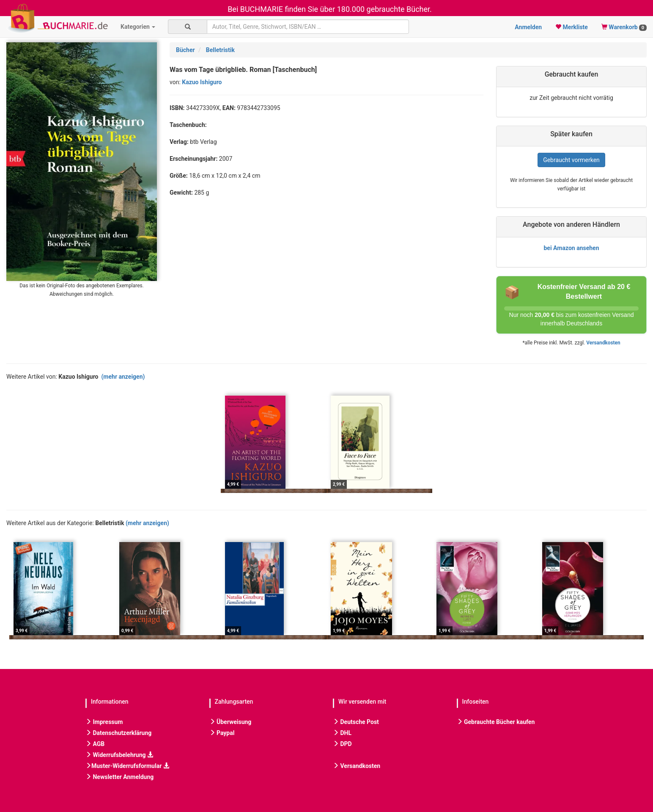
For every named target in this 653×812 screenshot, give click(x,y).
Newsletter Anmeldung (119, 777)
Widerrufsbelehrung (119, 755)
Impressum (104, 722)
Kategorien (138, 27)
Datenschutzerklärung (118, 733)
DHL (342, 733)
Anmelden (528, 27)
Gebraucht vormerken (571, 160)
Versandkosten (603, 343)
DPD (342, 744)
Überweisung (230, 722)
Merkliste (572, 27)
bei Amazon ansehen (571, 248)
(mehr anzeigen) (123, 377)
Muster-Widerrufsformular (127, 766)
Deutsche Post (356, 722)
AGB (95, 744)
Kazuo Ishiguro (202, 82)
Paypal (222, 733)
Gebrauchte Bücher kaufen (496, 722)
